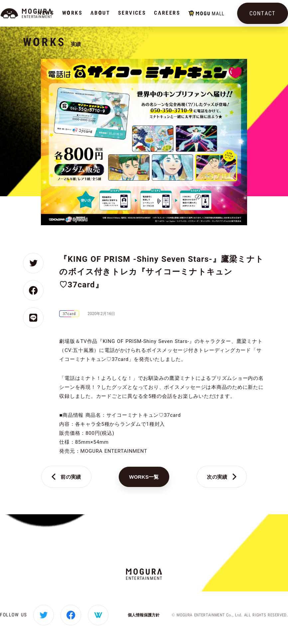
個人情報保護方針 (144, 615)
